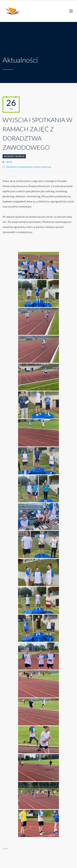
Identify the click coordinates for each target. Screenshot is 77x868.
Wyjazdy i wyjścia (14, 156)
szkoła (9, 162)
